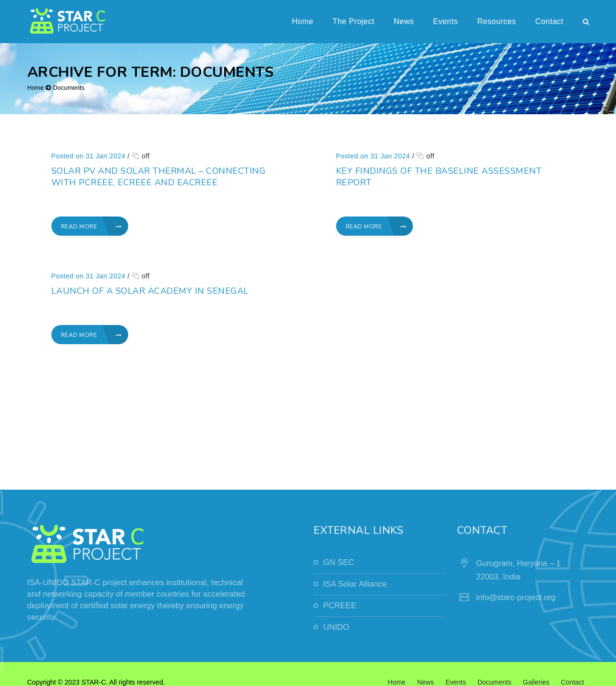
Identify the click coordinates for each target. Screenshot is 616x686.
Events (446, 21)
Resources (497, 21)
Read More (91, 227)
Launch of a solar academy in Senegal (206, 289)
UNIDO (336, 627)
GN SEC (338, 562)
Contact (550, 21)
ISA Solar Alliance (355, 584)
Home (303, 21)
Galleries (536, 682)
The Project (354, 21)
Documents (69, 88)
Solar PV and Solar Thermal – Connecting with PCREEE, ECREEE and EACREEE (159, 177)
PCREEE (340, 606)
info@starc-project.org (516, 597)
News (404, 21)
